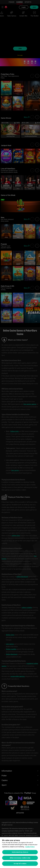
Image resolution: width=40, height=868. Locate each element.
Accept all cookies (20, 864)
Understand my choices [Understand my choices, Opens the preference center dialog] (20, 852)
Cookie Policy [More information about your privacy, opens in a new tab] (30, 847)
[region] (20, 853)
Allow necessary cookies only (20, 858)
